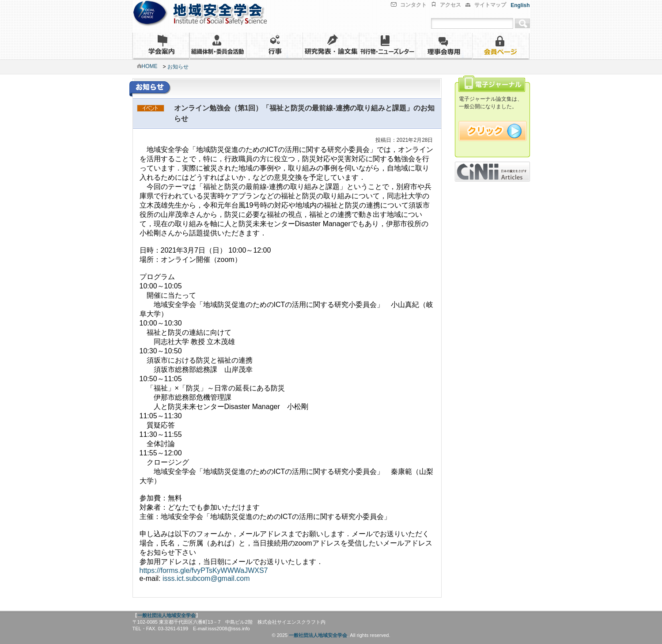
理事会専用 (444, 46)
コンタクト (413, 5)
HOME (147, 66)
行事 (274, 46)
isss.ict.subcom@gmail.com (206, 578)
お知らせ (178, 67)
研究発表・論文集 (331, 46)
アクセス (450, 5)
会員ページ (501, 46)
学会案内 (161, 46)
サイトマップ (490, 5)
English (520, 5)
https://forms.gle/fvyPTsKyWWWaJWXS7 (204, 570)
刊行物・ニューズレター (387, 46)
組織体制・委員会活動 (218, 46)
